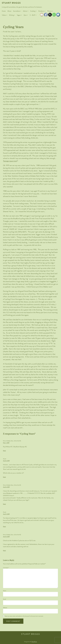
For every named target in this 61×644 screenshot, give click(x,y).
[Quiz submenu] (27, 15)
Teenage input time (10, 161)
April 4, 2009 (6, 536)
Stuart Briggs (11, 3)
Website (5, 608)
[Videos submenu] (7, 15)
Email (4, 599)
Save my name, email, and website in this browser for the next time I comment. (24, 616)
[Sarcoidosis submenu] (21, 11)
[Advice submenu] (28, 11)
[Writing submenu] (15, 15)
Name (5, 591)
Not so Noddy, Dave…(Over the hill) (12, 441)
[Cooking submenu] (36, 11)
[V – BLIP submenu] (36, 15)
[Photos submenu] (53, 11)
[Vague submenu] (21, 15)
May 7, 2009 (6, 443)
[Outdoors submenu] (45, 11)
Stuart (5, 459)
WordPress (34, 642)
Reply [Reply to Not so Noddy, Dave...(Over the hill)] (4, 451)
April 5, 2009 (6, 514)
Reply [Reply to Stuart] (4, 477)
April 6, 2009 (6, 461)
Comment (6, 568)
